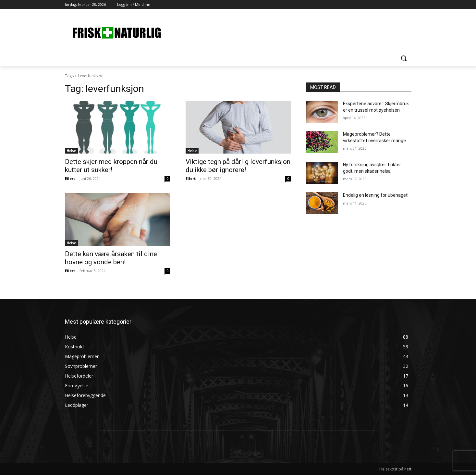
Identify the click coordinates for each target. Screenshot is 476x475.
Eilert (70, 178)
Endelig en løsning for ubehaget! (376, 195)
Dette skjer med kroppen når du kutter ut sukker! (111, 166)
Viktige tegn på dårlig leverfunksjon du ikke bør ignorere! (238, 166)
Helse (71, 151)
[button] (404, 58)
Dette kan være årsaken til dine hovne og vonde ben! (111, 258)
